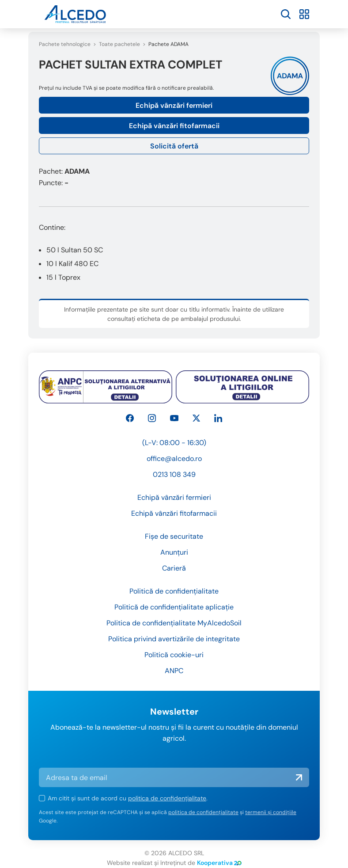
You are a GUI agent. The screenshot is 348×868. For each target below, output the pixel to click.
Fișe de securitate (174, 536)
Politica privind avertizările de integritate (174, 639)
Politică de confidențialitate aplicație (174, 607)
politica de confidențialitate (167, 798)
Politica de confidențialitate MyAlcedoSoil (174, 623)
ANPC (174, 671)
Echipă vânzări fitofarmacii (174, 126)
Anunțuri (174, 552)
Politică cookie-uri (174, 655)
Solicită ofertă (174, 146)
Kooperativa (219, 863)
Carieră (174, 568)
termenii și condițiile (271, 812)
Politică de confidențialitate (174, 591)
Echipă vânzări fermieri (174, 105)
